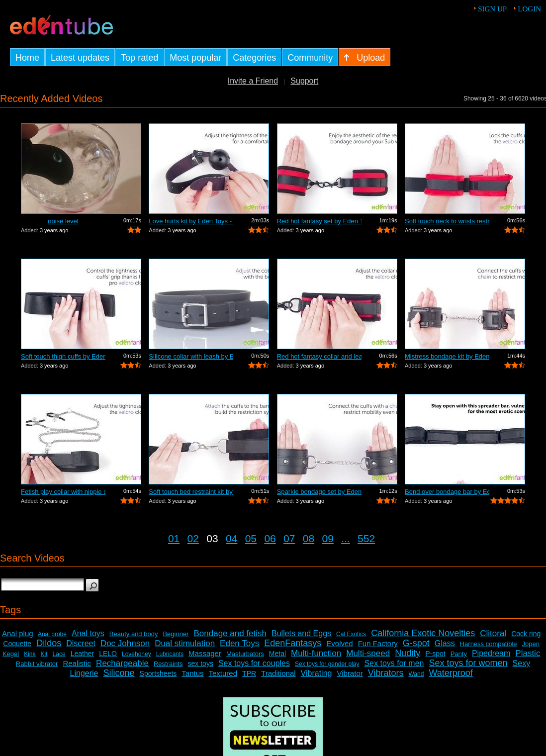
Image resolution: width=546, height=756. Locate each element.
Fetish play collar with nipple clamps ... (63, 492)
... (346, 538)
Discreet (81, 643)
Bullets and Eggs (301, 633)
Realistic (77, 663)
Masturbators (245, 654)
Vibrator (350, 673)
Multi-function (316, 653)
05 (251, 538)
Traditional (278, 673)
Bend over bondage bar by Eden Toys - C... (447, 492)
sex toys (201, 663)
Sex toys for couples (254, 663)
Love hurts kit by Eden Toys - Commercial (191, 221)
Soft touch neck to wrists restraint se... (447, 221)
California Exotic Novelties (423, 633)
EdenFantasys (293, 643)
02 (193, 538)
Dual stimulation (185, 643)
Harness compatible (489, 644)
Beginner (176, 634)
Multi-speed (368, 653)
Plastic (528, 653)
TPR (249, 673)
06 (270, 538)
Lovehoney (136, 654)
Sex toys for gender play (327, 664)
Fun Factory (378, 643)
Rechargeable (122, 663)
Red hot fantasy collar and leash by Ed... (319, 356)
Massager (205, 653)
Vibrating (317, 673)
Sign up (492, 9)
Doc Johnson (125, 643)
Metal (277, 654)
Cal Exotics (351, 634)
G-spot (416, 643)
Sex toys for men (394, 663)
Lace (59, 654)
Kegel (11, 654)
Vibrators (386, 673)
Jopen (531, 644)
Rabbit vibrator (37, 664)
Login (529, 9)
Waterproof (451, 673)
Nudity (408, 653)
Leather (82, 654)
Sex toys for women (468, 663)
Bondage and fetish (230, 633)
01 (174, 538)
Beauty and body (134, 634)
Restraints (168, 664)
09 (328, 538)
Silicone (119, 673)
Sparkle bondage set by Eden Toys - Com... (319, 492)
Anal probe (52, 634)
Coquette (17, 644)
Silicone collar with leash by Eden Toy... (191, 356)
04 (231, 538)
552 (366, 538)
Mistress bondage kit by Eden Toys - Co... (447, 356)
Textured (223, 673)
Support (304, 81)
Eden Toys (239, 643)
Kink (30, 654)
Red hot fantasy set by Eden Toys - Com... (319, 221)
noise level (63, 221)
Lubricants (170, 654)
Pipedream (491, 653)
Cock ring (526, 634)
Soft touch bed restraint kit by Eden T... (191, 492)
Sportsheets (158, 673)
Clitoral (493, 633)
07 (289, 538)
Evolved (339, 643)
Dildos (49, 643)
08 (309, 538)
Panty (459, 654)
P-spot (435, 654)
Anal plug (18, 633)
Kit (44, 654)
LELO (108, 654)
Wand (416, 674)
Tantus (192, 673)
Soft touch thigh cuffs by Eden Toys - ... (63, 356)
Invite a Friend (253, 81)
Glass (445, 643)
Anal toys (88, 633)
